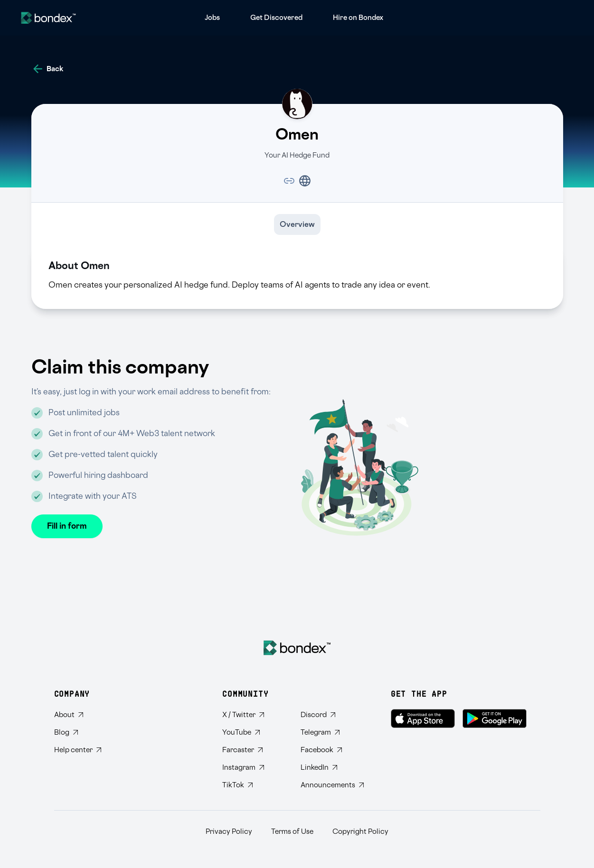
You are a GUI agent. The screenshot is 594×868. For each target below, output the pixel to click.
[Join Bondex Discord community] (332, 715)
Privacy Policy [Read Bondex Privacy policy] (229, 832)
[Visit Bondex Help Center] (78, 750)
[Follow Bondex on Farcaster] (254, 750)
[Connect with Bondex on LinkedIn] (332, 768)
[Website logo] (48, 18)
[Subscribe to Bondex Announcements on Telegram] (332, 785)
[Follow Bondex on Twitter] (254, 715)
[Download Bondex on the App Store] (423, 719)
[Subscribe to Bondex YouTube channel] (254, 733)
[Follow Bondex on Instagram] (254, 768)
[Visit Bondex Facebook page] (332, 750)
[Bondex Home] (297, 648)
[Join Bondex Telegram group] (332, 733)
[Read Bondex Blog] (78, 733)
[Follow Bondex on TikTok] (254, 785)
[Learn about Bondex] (78, 715)
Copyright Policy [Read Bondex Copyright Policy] (360, 832)
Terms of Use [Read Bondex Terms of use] (292, 832)
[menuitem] (212, 18)
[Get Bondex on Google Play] (495, 719)
